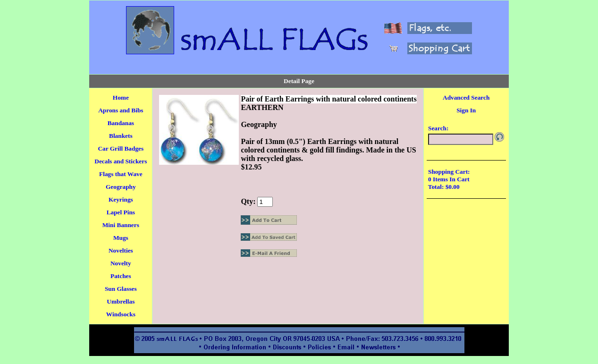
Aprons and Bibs (121, 110)
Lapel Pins (121, 212)
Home (121, 97)
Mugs (121, 238)
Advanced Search (466, 97)
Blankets (121, 136)
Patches (121, 276)
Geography (121, 187)
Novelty (121, 263)
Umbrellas (121, 301)
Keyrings (121, 199)
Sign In (466, 110)
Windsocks (121, 314)
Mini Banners (121, 225)
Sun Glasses (121, 289)
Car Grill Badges (121, 148)
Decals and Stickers (121, 161)
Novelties (121, 250)
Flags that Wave (121, 174)
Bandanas (121, 123)
